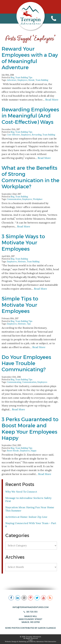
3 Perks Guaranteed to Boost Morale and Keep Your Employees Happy (30, 429)
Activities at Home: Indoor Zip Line (26, 517)
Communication (14, 199)
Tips (29, 324)
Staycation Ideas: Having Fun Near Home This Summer (30, 509)
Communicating (14, 382)
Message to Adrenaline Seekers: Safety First (28, 500)
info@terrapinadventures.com (31, 607)
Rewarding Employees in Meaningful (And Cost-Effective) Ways (30, 116)
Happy (34, 451)
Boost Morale (13, 451)
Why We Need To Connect (21, 492)
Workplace (38, 199)
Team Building (42, 80)
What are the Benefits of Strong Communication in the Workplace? (31, 177)
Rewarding (37, 135)
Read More (52, 100)
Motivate (22, 262)
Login (31, 640)
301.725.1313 (31, 612)
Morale (31, 80)
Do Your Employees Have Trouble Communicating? (26, 363)
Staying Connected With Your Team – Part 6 (31, 525)
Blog (12, 77)
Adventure (12, 80)
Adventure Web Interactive (46, 641)
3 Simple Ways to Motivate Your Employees (23, 243)
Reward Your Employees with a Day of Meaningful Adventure (30, 58)
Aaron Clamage (47, 628)
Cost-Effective (14, 135)
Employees (22, 80)
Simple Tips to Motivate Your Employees (20, 305)
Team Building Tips (24, 77)
